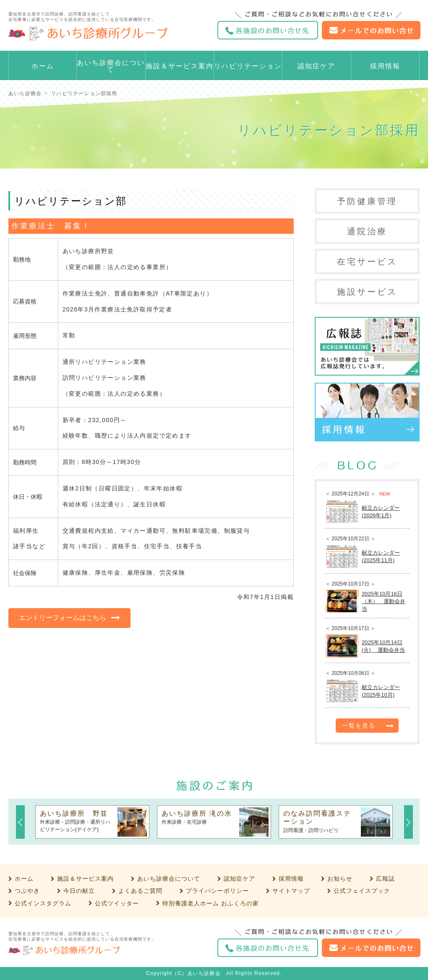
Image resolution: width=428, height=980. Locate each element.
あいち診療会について (111, 66)
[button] (69, 618)
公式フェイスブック (362, 891)
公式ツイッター (117, 903)
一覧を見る (359, 726)
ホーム (43, 66)
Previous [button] (20, 822)
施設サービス (367, 292)
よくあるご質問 (140, 891)
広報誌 (385, 879)
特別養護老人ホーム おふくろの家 (211, 903)
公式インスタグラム (43, 903)
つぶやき (27, 891)
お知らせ (340, 879)
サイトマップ (291, 891)
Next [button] (408, 822)
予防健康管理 (367, 201)
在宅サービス (367, 262)
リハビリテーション (248, 66)
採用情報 (385, 66)
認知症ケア (316, 66)
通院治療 (367, 231)
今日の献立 (79, 891)
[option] (92, 822)
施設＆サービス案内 (180, 66)
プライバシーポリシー (217, 891)
